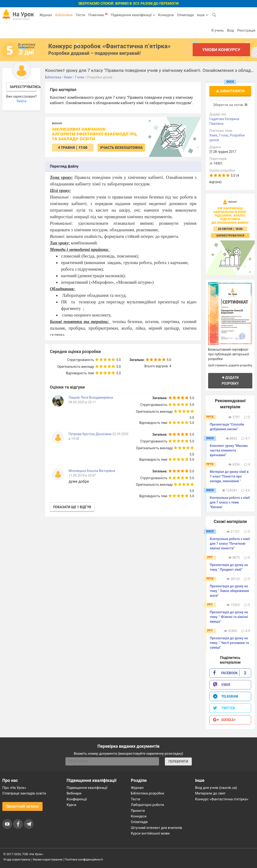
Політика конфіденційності (84, 859)
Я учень (217, 30)
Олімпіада (185, 15)
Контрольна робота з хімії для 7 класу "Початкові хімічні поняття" (230, 544)
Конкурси (166, 15)
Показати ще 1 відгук (72, 507)
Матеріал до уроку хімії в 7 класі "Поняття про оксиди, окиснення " (229, 476)
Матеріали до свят (210, 793)
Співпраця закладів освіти (24, 793)
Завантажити (230, 91)
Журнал (46, 15)
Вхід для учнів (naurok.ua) (216, 788)
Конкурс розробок (110, 46)
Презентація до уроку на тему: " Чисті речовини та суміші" (229, 643)
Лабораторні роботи (148, 805)
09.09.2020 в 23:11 (82, 402)
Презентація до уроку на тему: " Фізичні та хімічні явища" (229, 617)
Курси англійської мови (150, 833)
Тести (80, 15)
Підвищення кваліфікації (133, 15)
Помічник (98, 15)
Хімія (213, 135)
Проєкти (138, 811)
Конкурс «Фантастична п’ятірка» (222, 799)
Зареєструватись (23, 87)
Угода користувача (17, 859)
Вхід (231, 30)
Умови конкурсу (221, 50)
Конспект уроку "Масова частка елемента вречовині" (229, 450)
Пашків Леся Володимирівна (91, 397)
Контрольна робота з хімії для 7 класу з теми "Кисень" (230, 502)
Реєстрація (246, 30)
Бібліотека (64, 15)
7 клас (224, 135)
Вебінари (74, 793)
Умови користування (47, 859)
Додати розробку (230, 381)
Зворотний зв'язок (22, 806)
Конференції (77, 799)
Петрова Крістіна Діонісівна (90, 434)
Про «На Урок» (14, 788)
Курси (71, 805)
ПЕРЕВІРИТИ (178, 761)
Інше (202, 15)
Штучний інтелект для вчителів (157, 828)
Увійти (21, 101)
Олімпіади (139, 822)
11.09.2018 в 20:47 (82, 475)
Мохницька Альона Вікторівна (92, 471)
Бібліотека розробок (148, 793)
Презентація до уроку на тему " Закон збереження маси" (229, 591)
